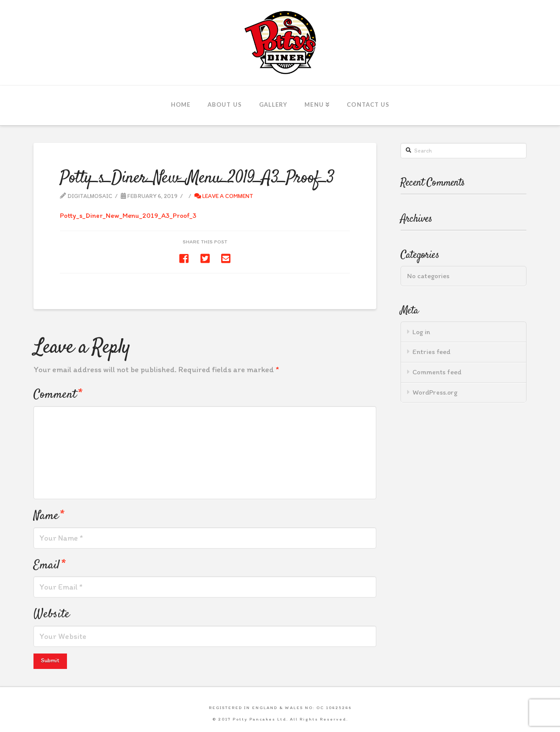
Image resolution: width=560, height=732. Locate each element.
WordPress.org (435, 392)
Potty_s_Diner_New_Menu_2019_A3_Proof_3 (128, 215)
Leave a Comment (224, 196)
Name (49, 516)
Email (49, 565)
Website (52, 614)
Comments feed (437, 372)
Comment (58, 394)
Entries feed (431, 352)
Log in (421, 332)
